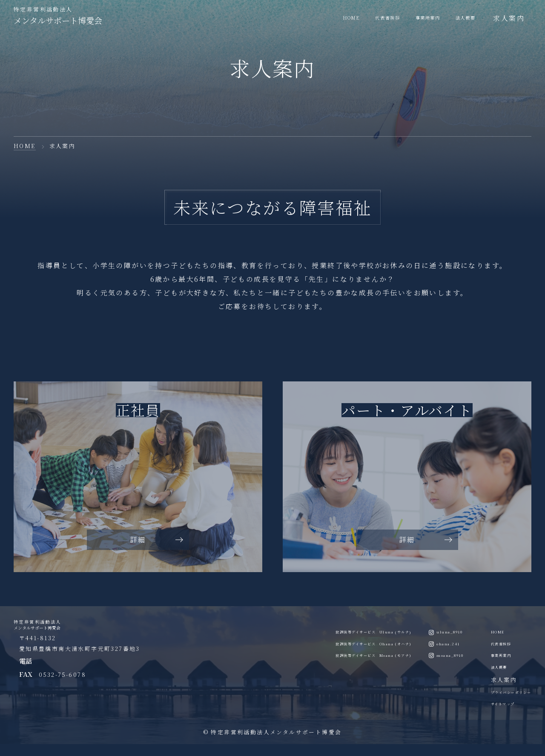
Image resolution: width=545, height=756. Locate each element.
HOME (25, 146)
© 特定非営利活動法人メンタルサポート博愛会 (273, 743)
